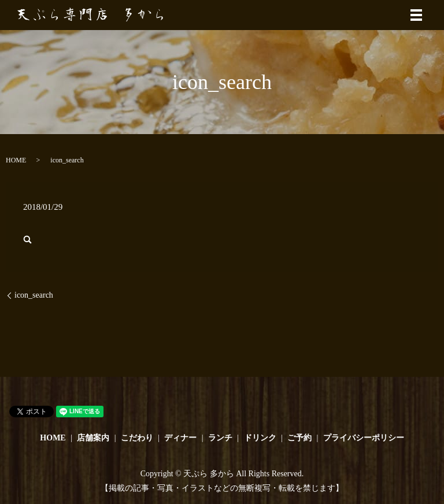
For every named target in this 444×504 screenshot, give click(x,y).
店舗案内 (93, 438)
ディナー (180, 438)
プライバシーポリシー (364, 438)
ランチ (220, 438)
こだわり (137, 438)
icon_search (34, 295)
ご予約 (299, 438)
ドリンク (260, 438)
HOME (16, 160)
